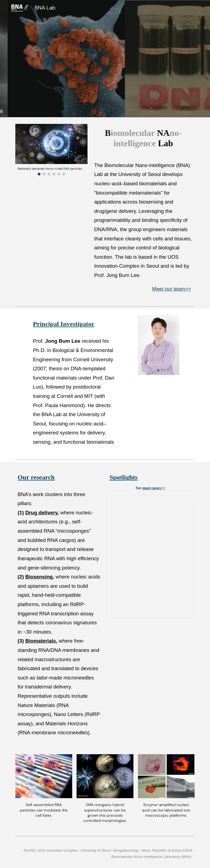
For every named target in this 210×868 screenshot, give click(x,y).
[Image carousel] (51, 150)
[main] (143, 138)
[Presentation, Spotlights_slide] (151, 557)
